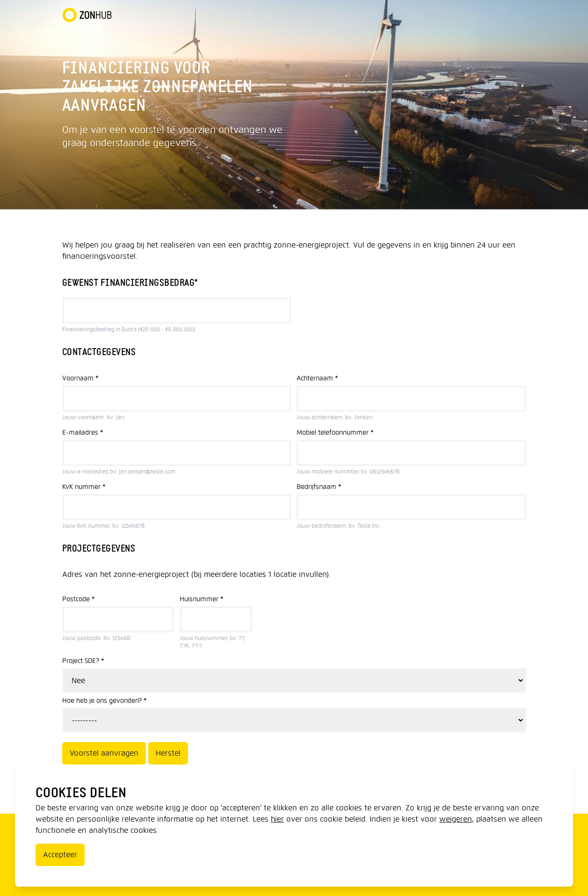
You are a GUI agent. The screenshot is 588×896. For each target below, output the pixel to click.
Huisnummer (202, 599)
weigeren (456, 819)
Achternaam (317, 378)
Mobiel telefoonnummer (335, 433)
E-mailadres (83, 433)
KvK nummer (84, 487)
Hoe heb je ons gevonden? (105, 701)
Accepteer (60, 855)
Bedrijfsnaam (319, 487)
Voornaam (80, 378)
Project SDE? (83, 661)
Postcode (79, 599)
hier (277, 819)
